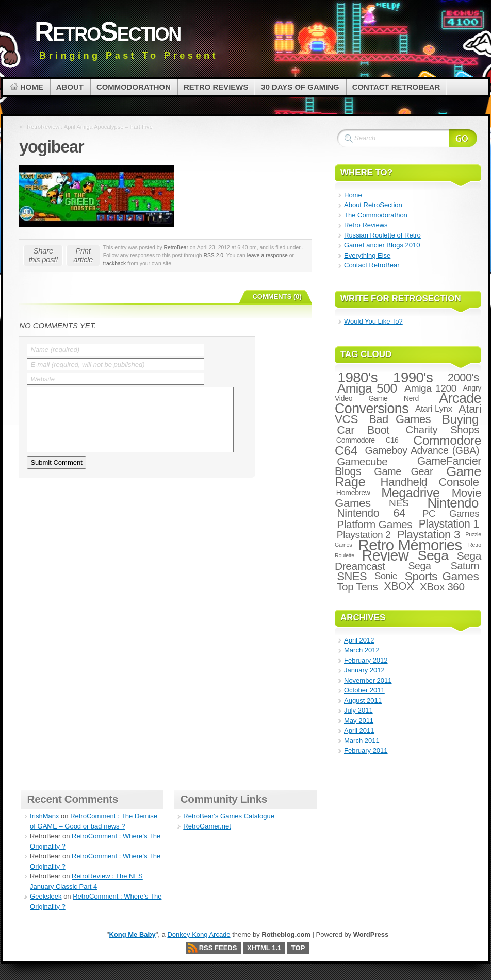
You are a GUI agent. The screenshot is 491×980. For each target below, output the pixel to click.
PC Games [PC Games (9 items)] (451, 513)
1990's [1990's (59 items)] (413, 377)
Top (298, 948)
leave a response (267, 255)
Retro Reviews (366, 225)
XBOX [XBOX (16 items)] (398, 586)
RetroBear (176, 248)
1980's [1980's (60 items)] (358, 377)
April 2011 (359, 730)
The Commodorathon (376, 215)
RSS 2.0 (213, 255)
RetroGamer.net (207, 826)
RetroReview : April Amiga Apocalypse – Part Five (90, 127)
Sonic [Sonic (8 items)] (386, 576)
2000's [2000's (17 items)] (463, 377)
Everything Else (367, 255)
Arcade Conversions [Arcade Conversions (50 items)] (408, 403)
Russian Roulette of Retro (382, 235)
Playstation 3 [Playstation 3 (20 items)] (429, 535)
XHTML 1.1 (264, 948)
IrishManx (44, 816)
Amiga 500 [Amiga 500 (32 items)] (367, 388)
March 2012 (362, 650)
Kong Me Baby (132, 934)
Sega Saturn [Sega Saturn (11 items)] (444, 566)
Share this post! (43, 255)
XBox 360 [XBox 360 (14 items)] (442, 587)
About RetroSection (373, 205)
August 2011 (363, 700)
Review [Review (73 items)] (385, 555)
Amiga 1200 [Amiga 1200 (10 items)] (430, 388)
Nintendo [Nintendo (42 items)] (453, 503)
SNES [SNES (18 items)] (352, 576)
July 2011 (358, 710)
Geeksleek (46, 896)
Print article (83, 255)
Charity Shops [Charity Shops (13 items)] (443, 430)
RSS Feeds (218, 948)
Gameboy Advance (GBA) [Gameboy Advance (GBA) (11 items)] (422, 450)
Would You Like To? (373, 321)
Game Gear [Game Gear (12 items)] (403, 471)
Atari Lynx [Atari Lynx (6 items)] (434, 409)
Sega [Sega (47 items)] (433, 555)
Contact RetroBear (372, 265)
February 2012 (366, 660)
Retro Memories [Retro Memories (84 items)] (410, 545)
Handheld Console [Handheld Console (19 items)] (430, 482)
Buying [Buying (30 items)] (460, 419)
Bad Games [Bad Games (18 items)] (400, 419)
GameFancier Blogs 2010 (382, 245)
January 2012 (364, 670)
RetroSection (108, 31)
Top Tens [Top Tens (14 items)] (357, 587)
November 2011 (368, 680)
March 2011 (362, 741)
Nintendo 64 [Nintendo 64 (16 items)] (371, 513)
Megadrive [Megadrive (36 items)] (410, 493)
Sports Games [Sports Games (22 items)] (442, 576)
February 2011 (366, 750)
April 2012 (359, 640)
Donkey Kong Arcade (199, 934)
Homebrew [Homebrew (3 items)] (353, 493)
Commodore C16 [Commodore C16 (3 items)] (367, 440)
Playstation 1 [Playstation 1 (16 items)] (449, 524)
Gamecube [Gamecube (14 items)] (362, 461)
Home (353, 195)
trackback (114, 264)
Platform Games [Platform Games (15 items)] (374, 524)
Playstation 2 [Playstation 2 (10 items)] (364, 535)
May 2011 (359, 721)
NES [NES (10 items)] (399, 503)
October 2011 (364, 690)
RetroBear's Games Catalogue (229, 816)
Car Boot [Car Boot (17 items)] (363, 430)
